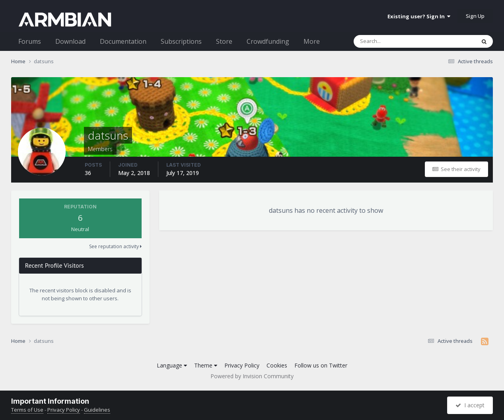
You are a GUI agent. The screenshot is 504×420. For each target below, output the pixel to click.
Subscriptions (181, 41)
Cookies (277, 365)
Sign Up (475, 16)
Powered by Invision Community (252, 376)
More (312, 41)
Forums (30, 41)
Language (172, 365)
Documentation (123, 41)
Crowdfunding (268, 41)
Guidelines (97, 410)
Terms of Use (27, 410)
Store (224, 41)
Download (70, 41)
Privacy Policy (242, 365)
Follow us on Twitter (321, 365)
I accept (470, 405)
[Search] (394, 41)
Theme (206, 365)
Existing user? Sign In (419, 16)
